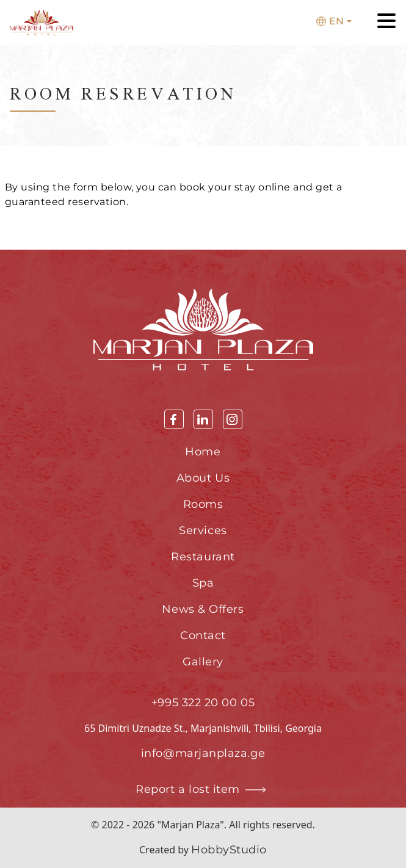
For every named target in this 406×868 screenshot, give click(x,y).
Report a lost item (203, 790)
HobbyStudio (229, 850)
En (330, 21)
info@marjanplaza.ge (203, 753)
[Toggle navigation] (386, 23)
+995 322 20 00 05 (203, 703)
